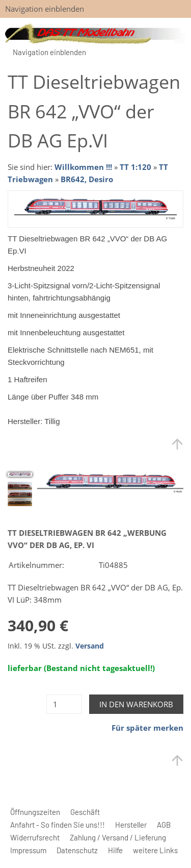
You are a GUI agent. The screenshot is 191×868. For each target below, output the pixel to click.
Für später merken (147, 728)
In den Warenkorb (136, 704)
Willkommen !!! (83, 167)
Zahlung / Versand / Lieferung (118, 837)
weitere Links (155, 850)
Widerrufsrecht (35, 837)
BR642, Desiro (87, 179)
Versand (90, 646)
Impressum (28, 850)
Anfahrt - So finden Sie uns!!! (58, 825)
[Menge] (64, 704)
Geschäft (85, 812)
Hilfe (115, 850)
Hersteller (131, 825)
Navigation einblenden (45, 9)
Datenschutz (77, 850)
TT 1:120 (135, 167)
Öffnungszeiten (35, 812)
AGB (164, 825)
